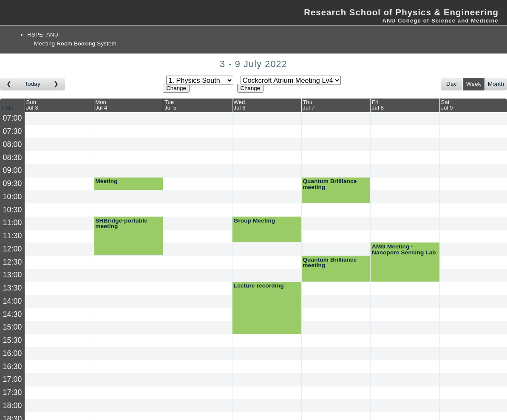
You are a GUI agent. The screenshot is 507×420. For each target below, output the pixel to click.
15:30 (13, 340)
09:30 (13, 183)
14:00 (13, 301)
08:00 (13, 144)
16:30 (13, 366)
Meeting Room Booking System (75, 44)
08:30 (13, 158)
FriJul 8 (378, 105)
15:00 (13, 327)
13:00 (13, 275)
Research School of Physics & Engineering (401, 12)
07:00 (13, 118)
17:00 (13, 379)
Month (496, 84)
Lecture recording (259, 286)
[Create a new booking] (59, 119)
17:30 (13, 392)
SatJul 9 (447, 105)
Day (452, 84)
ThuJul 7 (309, 105)
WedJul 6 (240, 105)
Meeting (106, 181)
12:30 (13, 262)
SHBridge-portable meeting (121, 224)
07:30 (13, 131)
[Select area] (200, 80)
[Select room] (291, 80)
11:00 (13, 223)
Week (474, 84)
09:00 (13, 170)
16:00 (13, 353)
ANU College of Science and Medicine (440, 21)
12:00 (13, 249)
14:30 (13, 314)
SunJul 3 (32, 105)
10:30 (13, 210)
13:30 (13, 288)
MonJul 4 (101, 105)
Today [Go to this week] (33, 84)
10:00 (13, 197)
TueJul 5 (170, 105)
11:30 (13, 236)
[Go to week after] (56, 84)
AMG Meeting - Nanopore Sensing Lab (404, 249)
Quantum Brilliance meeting (330, 184)
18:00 (13, 406)
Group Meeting (255, 221)
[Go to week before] (9, 84)
